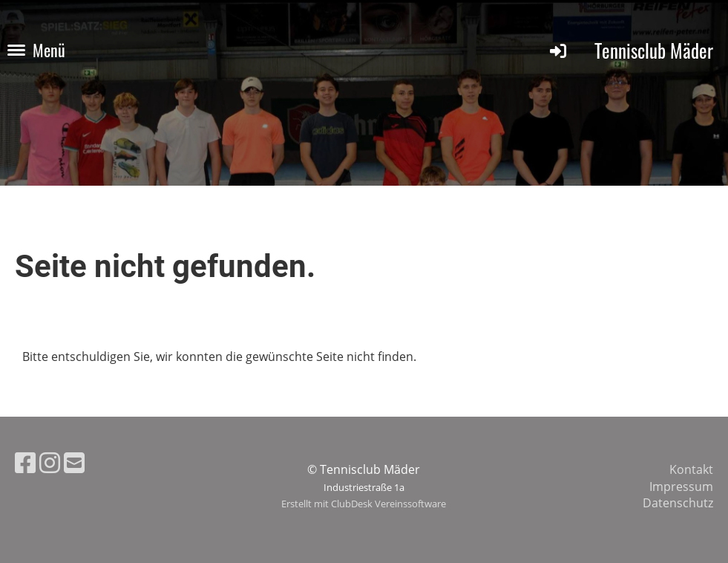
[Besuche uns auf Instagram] (50, 462)
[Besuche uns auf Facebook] (25, 462)
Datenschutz (678, 503)
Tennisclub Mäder (654, 50)
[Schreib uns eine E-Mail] (74, 462)
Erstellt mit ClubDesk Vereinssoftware (364, 504)
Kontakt (691, 469)
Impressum (681, 486)
